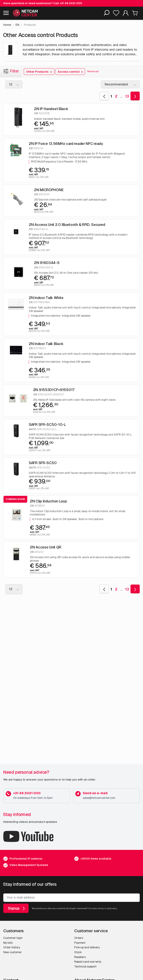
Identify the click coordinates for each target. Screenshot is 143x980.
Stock (78, 952)
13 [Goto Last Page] (127, 96)
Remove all (93, 71)
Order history (12, 947)
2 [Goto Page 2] (116, 96)
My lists (8, 943)
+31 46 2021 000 (71, 3)
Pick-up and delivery (87, 947)
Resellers (80, 957)
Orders (79, 938)
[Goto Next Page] (135, 96)
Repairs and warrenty (88, 962)
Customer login (13, 938)
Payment (80, 943)
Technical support (85, 967)
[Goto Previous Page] (104, 96)
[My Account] (126, 14)
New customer (13, 952)
